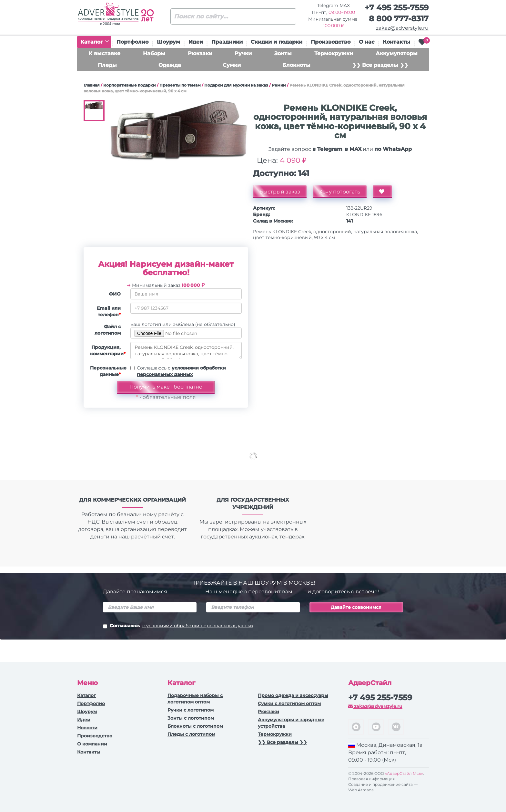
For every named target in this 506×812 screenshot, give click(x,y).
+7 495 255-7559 (397, 8)
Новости (87, 728)
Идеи (196, 42)
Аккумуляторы (397, 53)
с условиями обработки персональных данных (198, 626)
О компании (92, 744)
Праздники (227, 42)
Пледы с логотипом (191, 734)
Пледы (107, 65)
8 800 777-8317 (399, 19)
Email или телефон (109, 311)
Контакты (396, 42)
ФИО (115, 294)
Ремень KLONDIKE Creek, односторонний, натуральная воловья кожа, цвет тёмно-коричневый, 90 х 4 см (186, 350)
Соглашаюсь (178, 626)
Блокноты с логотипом (195, 726)
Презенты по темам (180, 85)
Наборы (154, 53)
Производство (331, 42)
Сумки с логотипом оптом (289, 703)
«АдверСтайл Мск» (404, 773)
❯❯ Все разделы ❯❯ (380, 65)
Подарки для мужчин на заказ (236, 85)
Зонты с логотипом (191, 718)
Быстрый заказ (280, 192)
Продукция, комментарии (108, 350)
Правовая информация (371, 779)
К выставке (104, 53)
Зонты (283, 53)
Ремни (279, 85)
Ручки (243, 53)
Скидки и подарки (277, 42)
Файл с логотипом (108, 330)
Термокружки (334, 53)
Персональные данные (108, 371)
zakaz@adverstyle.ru (402, 28)
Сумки (232, 65)
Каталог (95, 42)
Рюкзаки (200, 53)
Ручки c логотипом (191, 710)
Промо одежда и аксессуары (293, 695)
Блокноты (296, 65)
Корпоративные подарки (130, 85)
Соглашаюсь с (181, 371)
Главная (92, 85)
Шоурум (168, 42)
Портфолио (132, 42)
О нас (367, 42)
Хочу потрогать (340, 192)
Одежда (170, 65)
